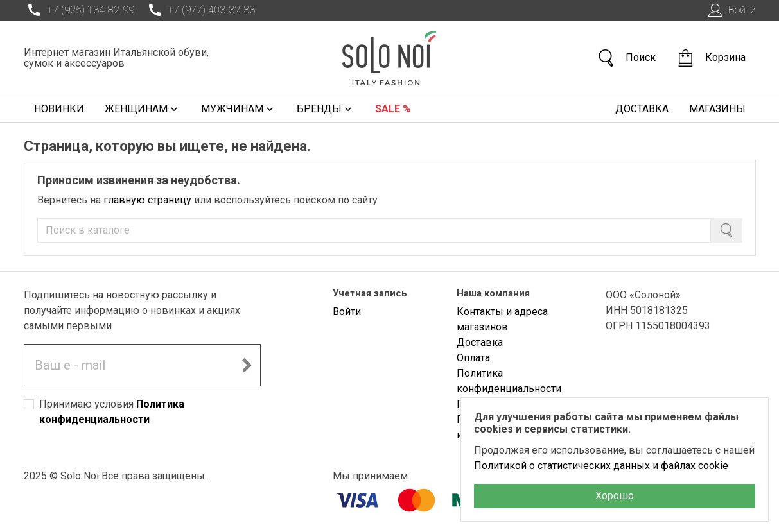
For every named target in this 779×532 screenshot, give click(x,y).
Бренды (326, 109)
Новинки (59, 109)
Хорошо (615, 496)
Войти (731, 10)
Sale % (393, 109)
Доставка (642, 109)
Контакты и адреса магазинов (502, 319)
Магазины (717, 109)
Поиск (626, 58)
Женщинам (143, 109)
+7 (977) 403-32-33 (200, 10)
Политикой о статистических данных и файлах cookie (601, 466)
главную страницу (147, 200)
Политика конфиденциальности (509, 381)
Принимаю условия (112, 412)
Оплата (473, 358)
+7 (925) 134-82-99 (79, 10)
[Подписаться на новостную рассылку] (247, 365)
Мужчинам (239, 109)
